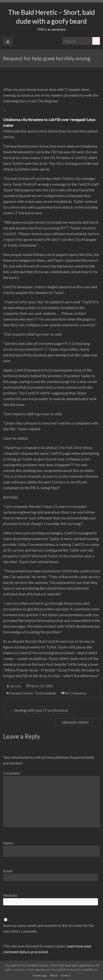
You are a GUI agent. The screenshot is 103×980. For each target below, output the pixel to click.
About (54, 975)
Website (10, 895)
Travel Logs (40, 975)
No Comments (76, 693)
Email (9, 871)
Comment (12, 773)
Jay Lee (15, 686)
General (16, 693)
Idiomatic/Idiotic (77, 722)
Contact (66, 975)
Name (9, 843)
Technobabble (45, 693)
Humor (28, 693)
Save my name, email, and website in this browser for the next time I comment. (49, 928)
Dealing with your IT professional (39, 710)
